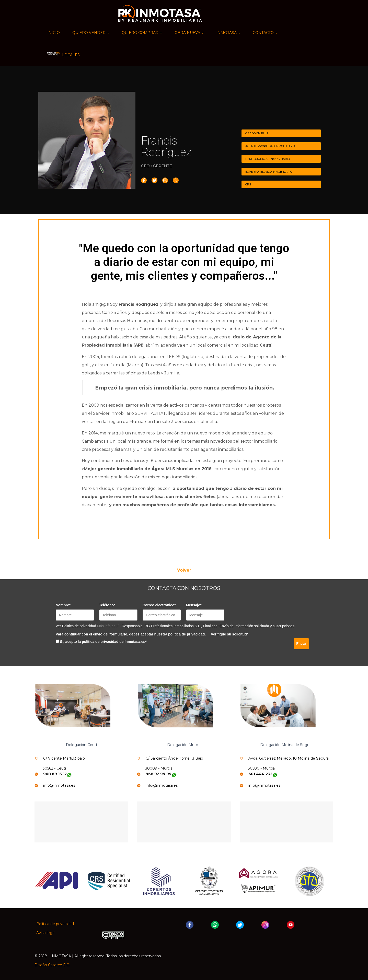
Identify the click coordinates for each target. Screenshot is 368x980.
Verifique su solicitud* (229, 634)
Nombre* (63, 605)
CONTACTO (265, 33)
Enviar (301, 644)
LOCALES (64, 55)
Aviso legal (46, 933)
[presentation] (250, 648)
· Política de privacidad (54, 924)
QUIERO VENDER (91, 33)
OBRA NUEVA (189, 33)
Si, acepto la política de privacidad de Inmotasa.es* (103, 642)
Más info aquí (108, 626)
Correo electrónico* (159, 605)
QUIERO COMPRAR (142, 33)
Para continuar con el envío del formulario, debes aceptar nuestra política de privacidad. (131, 634)
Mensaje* (194, 605)
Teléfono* (107, 605)
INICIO (54, 33)
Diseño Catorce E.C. (52, 965)
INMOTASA (228, 33)
